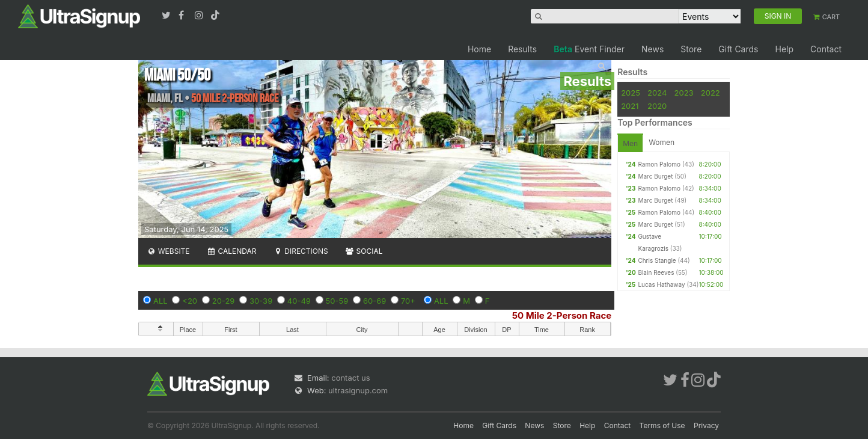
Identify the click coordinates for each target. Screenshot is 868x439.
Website (168, 251)
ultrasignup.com (358, 390)
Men (630, 143)
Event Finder (589, 49)
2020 (657, 106)
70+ (408, 301)
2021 (630, 106)
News (653, 49)
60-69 (374, 301)
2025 (631, 93)
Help (784, 49)
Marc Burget (655, 176)
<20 (190, 301)
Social (364, 251)
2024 (657, 93)
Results (522, 49)
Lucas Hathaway (661, 284)
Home (479, 49)
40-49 (299, 301)
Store (691, 49)
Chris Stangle (657, 260)
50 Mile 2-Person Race (562, 315)
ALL (160, 301)
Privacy (706, 425)
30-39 (261, 301)
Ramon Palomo (659, 164)
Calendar (232, 251)
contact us (350, 378)
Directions (300, 251)
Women (662, 142)
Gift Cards (738, 49)
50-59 (337, 301)
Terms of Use (662, 425)
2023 (684, 93)
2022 (711, 93)
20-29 (224, 301)
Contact (826, 49)
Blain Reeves (656, 272)
